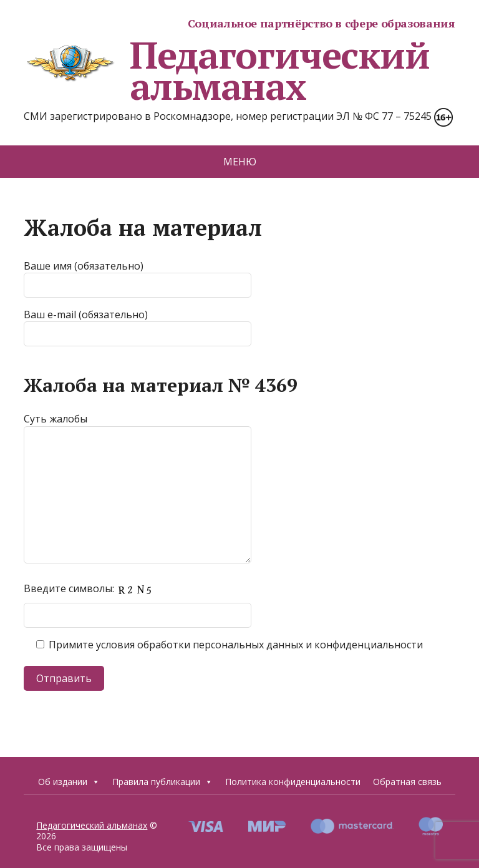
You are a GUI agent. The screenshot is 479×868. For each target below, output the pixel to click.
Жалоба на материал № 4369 (161, 385)
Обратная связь (407, 782)
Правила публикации (162, 782)
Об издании (69, 782)
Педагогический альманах (226, 71)
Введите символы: (91, 588)
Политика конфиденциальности (293, 782)
